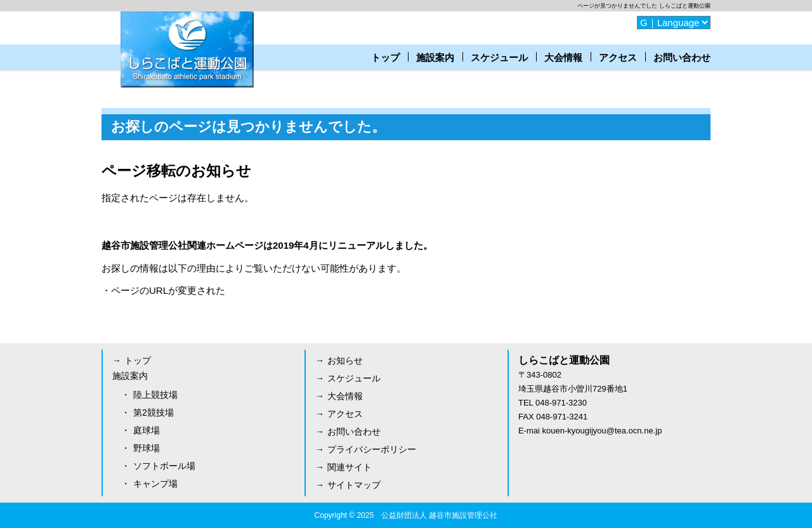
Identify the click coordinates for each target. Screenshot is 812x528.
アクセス (618, 57)
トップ (385, 57)
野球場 (147, 448)
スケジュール (499, 57)
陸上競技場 (155, 395)
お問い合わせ (682, 57)
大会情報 (563, 57)
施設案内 (435, 57)
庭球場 (147, 430)
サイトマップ (354, 485)
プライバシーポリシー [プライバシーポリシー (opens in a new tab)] (372, 449)
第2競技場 (154, 412)
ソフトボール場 (164, 466)
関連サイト (350, 467)
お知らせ (345, 360)
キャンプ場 (155, 484)
